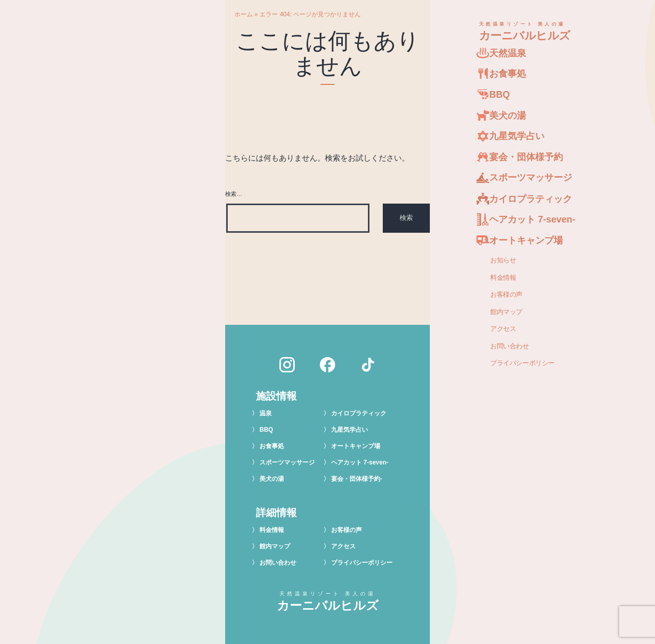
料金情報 (503, 277)
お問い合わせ (510, 346)
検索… (234, 194)
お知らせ (503, 260)
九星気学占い (350, 430)
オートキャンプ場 (356, 446)
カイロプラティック (359, 413)
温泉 (266, 413)
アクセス (503, 329)
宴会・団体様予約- (357, 479)
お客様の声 (506, 294)
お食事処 (272, 446)
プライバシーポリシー (522, 363)
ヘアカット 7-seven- (360, 462)
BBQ (266, 430)
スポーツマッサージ (287, 462)
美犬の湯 (272, 479)
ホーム (244, 14)
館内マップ (506, 312)
